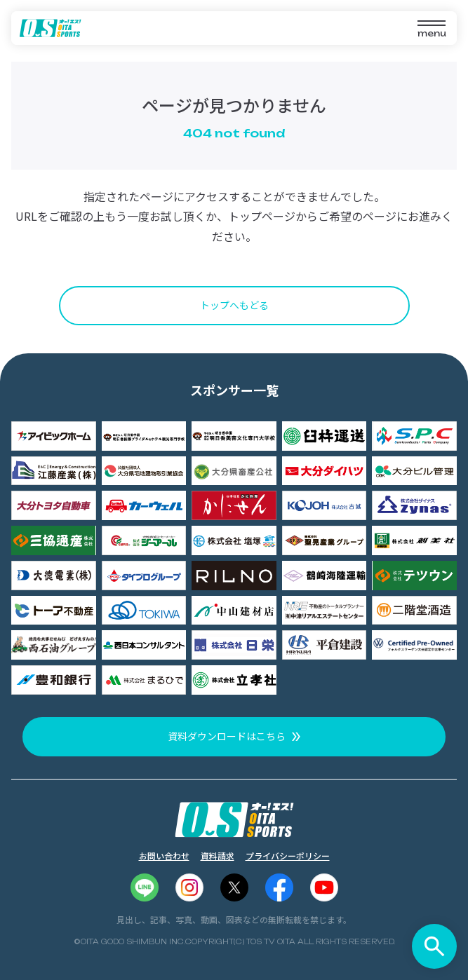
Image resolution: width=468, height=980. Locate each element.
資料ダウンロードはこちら (227, 736)
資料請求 (218, 856)
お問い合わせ (164, 856)
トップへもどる (234, 305)
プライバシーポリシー (288, 856)
